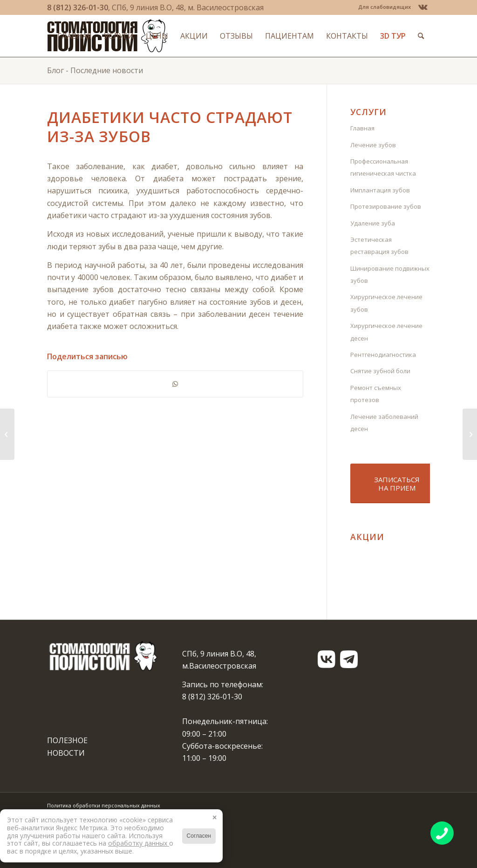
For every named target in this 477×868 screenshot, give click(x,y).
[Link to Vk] (423, 7)
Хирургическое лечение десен (386, 332)
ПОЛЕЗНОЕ (67, 740)
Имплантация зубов (380, 190)
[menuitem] (382, 7)
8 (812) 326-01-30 (78, 7)
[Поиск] (421, 36)
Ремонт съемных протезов (376, 394)
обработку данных (139, 843)
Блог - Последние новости (95, 70)
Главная (362, 128)
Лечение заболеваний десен (384, 423)
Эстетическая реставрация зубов (379, 246)
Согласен (199, 836)
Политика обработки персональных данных (104, 805)
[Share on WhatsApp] (175, 384)
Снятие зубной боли (380, 371)
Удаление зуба (373, 223)
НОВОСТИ (66, 753)
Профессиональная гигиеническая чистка (383, 167)
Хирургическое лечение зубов (386, 303)
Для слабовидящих (385, 7)
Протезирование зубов (386, 206)
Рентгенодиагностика (383, 355)
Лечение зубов (373, 145)
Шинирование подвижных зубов (390, 274)
